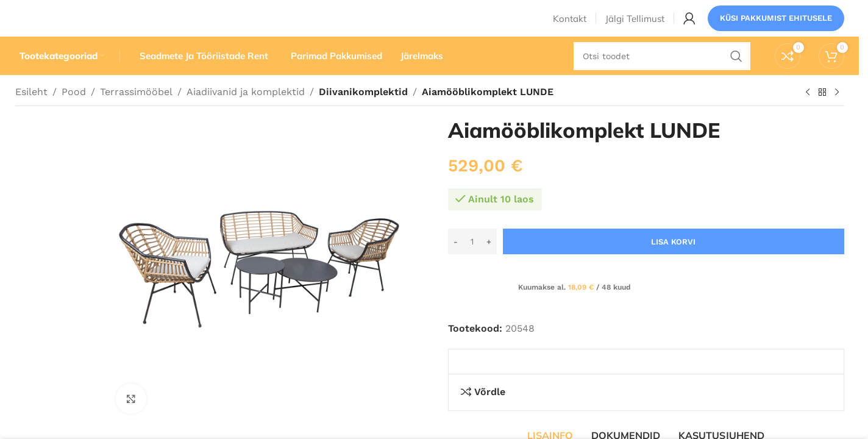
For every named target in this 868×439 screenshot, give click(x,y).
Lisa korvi (673, 264)
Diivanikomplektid (361, 114)
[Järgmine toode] (837, 115)
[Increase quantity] (489, 265)
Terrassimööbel (136, 114)
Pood (74, 114)
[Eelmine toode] (808, 115)
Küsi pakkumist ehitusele (776, 27)
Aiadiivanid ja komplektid (246, 114)
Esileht (31, 114)
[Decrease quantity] (456, 265)
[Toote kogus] (472, 265)
